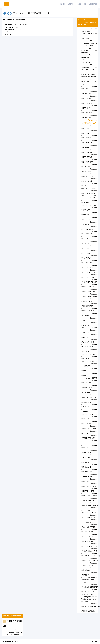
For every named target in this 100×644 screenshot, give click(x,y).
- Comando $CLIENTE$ (89, 446)
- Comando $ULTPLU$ (89, 238)
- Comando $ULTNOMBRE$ (89, 233)
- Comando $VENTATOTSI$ (89, 305)
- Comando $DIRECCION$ (89, 451)
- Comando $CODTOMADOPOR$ (90, 504)
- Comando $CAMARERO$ (89, 391)
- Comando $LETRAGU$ (89, 107)
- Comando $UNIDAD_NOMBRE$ (90, 586)
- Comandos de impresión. (89, 30)
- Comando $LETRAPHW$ (89, 141)
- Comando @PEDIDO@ (89, 432)
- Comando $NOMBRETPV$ (89, 418)
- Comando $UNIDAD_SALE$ (89, 591)
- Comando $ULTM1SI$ (89, 252)
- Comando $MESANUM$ (89, 382)
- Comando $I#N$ (88, 198)
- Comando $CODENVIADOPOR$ (90, 494)
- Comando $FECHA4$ (89, 374)
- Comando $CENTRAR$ (89, 170)
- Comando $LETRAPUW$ (89, 156)
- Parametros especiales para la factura (89, 580)
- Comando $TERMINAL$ (89, 411)
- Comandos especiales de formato (89, 50)
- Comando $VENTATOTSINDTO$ (90, 559)
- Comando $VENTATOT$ (89, 300)
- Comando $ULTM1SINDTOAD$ (89, 545)
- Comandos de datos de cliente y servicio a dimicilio (89, 74)
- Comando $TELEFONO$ (89, 475)
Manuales (82, 4)
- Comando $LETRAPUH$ (89, 151)
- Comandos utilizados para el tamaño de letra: (89, 43)
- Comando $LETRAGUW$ (89, 116)
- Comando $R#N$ (89, 205)
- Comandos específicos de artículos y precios (89, 67)
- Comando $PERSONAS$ (89, 386)
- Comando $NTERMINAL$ (89, 422)
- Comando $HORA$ (89, 378)
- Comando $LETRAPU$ (89, 146)
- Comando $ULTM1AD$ (89, 257)
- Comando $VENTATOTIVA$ (89, 310)
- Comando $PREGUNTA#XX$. (89, 192)
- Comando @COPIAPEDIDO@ (89, 437)
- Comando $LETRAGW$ (89, 97)
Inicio (62, 4)
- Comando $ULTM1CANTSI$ (89, 271)
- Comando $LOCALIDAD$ (89, 466)
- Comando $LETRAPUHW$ (89, 161)
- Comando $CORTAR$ (89, 365)
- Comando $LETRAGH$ (89, 92)
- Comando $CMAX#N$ (89, 209)
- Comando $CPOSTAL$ (89, 461)
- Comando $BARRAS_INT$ (89, 531)
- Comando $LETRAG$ (89, 88)
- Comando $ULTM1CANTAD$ (89, 276)
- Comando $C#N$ (89, 188)
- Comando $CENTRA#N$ (89, 180)
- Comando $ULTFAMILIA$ (89, 228)
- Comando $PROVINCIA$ (89, 471)
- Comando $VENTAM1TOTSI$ (89, 290)
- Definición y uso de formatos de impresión (89, 36)
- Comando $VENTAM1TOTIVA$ (89, 295)
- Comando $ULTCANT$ (89, 242)
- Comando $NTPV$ (89, 414)
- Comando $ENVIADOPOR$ (89, 490)
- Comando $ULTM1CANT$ (89, 266)
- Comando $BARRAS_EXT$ (89, 535)
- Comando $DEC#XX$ (89, 218)
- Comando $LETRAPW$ (89, 137)
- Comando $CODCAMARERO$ (89, 396)
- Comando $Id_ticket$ (89, 569)
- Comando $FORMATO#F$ (89, 175)
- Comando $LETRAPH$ (89, 132)
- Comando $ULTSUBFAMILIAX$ (89, 550)
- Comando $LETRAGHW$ (89, 102)
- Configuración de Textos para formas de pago (89, 599)
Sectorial (93, 4)
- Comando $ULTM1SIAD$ (89, 262)
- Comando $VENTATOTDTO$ (89, 564)
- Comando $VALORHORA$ (89, 346)
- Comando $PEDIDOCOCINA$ (89, 427)
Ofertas (71, 4)
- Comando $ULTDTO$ (89, 509)
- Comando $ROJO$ (89, 354)
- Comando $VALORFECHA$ (89, 341)
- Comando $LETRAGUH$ (89, 111)
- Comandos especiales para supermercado (89, 81)
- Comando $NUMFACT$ (89, 401)
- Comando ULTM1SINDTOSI (89, 521)
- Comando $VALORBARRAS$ (89, 526)
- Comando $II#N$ (89, 195)
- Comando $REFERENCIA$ (89, 540)
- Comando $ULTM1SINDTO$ (89, 516)
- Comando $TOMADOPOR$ (89, 499)
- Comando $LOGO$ (89, 361)
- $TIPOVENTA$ (87, 594)
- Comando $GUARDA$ (89, 165)
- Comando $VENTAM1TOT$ (89, 286)
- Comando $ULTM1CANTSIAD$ (89, 281)
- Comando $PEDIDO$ (89, 480)
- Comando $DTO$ (89, 513)
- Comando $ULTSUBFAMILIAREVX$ (91, 555)
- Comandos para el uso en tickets (89, 61)
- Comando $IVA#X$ (89, 327)
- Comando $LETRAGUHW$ (89, 122)
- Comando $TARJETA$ (89, 456)
